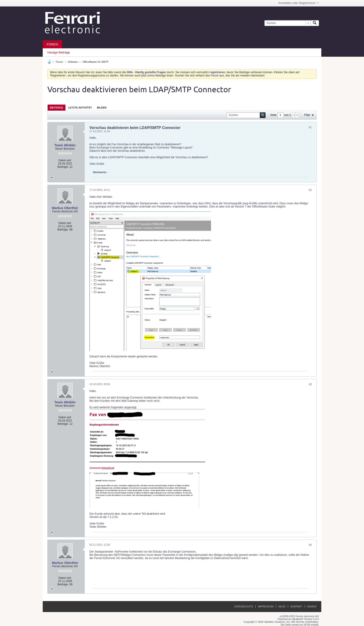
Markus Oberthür (65, 208)
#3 (310, 384)
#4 (310, 545)
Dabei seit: (65, 160)
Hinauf (312, 606)
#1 (310, 127)
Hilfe (282, 606)
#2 (310, 190)
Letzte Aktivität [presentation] (80, 108)
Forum (59, 62)
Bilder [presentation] (102, 108)
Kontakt (296, 606)
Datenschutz (244, 606)
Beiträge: (63, 167)
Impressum (266, 606)
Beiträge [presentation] (57, 108)
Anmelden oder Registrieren (298, 3)
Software (73, 62)
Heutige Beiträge (59, 52)
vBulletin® (298, 619)
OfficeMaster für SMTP (95, 62)
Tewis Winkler (65, 145)
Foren (52, 44)
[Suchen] (288, 23)
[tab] (57, 107)
